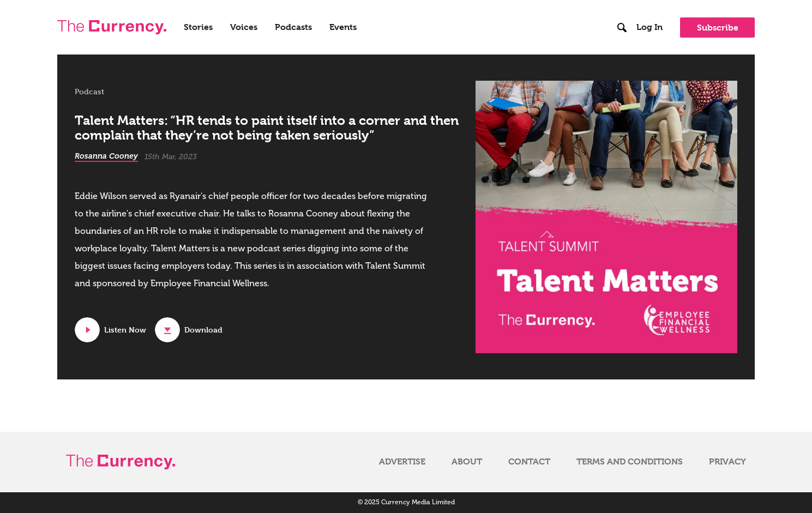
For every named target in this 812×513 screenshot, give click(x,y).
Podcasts (293, 27)
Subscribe (718, 28)
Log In (649, 27)
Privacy (727, 462)
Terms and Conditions (630, 462)
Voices (244, 27)
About (467, 462)
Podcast (89, 92)
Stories (198, 27)
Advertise (402, 462)
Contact (529, 462)
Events (343, 27)
